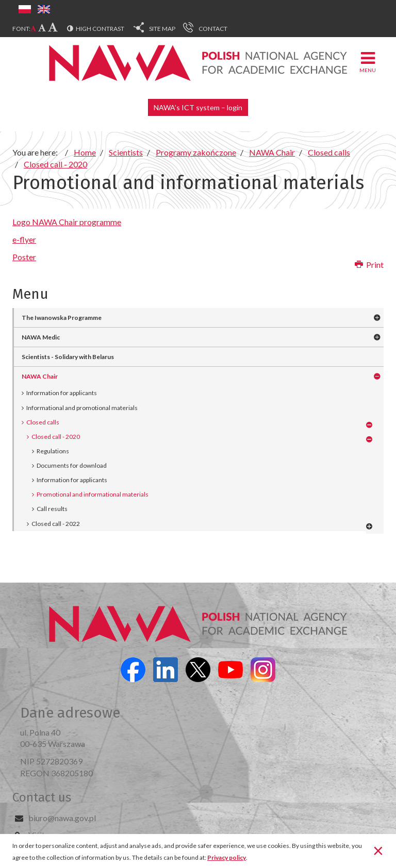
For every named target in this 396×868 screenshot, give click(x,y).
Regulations (53, 451)
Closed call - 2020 (56, 437)
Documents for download (72, 465)
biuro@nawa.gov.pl (62, 818)
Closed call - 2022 (56, 524)
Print (369, 265)
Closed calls (43, 422)
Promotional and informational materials (93, 494)
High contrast (100, 29)
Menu (368, 62)
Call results (52, 509)
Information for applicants (62, 393)
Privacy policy (227, 857)
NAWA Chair (40, 376)
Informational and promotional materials (82, 408)
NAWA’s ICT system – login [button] (198, 107)
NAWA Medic (41, 337)
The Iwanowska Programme (62, 318)
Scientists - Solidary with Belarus (68, 357)
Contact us (42, 797)
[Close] (378, 850)
